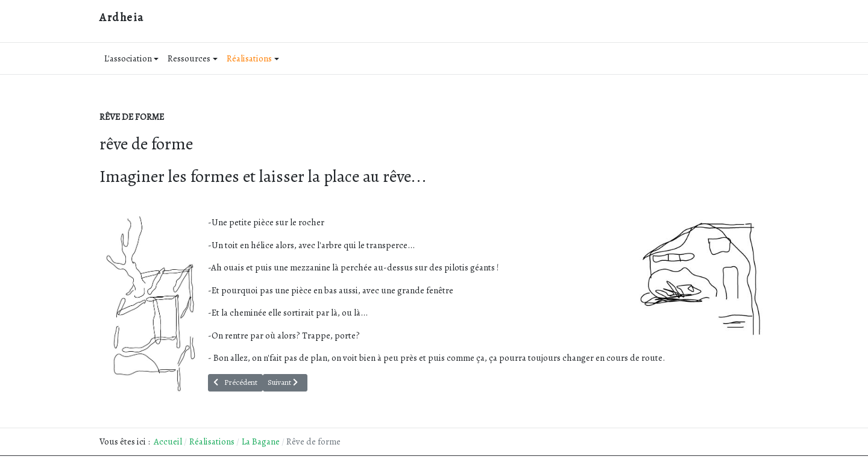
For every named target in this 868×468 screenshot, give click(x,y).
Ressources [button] (193, 58)
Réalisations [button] (253, 58)
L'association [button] (132, 58)
